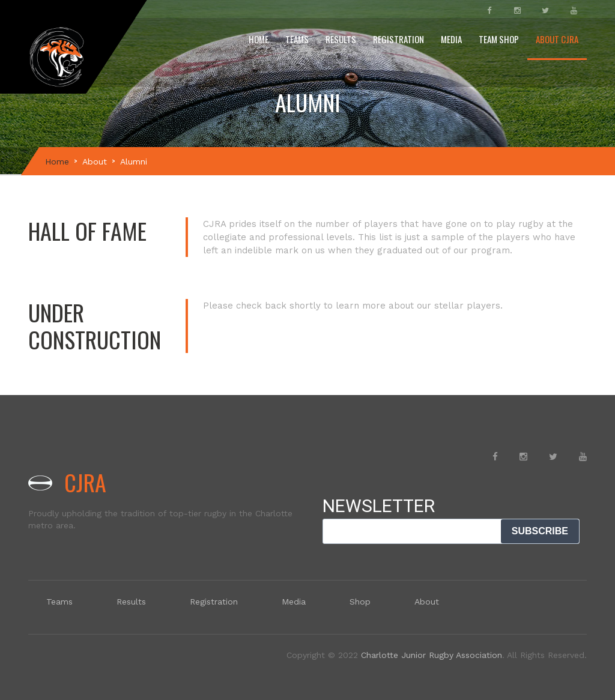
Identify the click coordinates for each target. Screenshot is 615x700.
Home (259, 39)
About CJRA (557, 39)
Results (341, 39)
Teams (297, 39)
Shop (360, 602)
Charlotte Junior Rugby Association (432, 655)
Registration (398, 39)
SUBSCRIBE (540, 531)
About (95, 161)
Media (451, 39)
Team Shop (499, 39)
